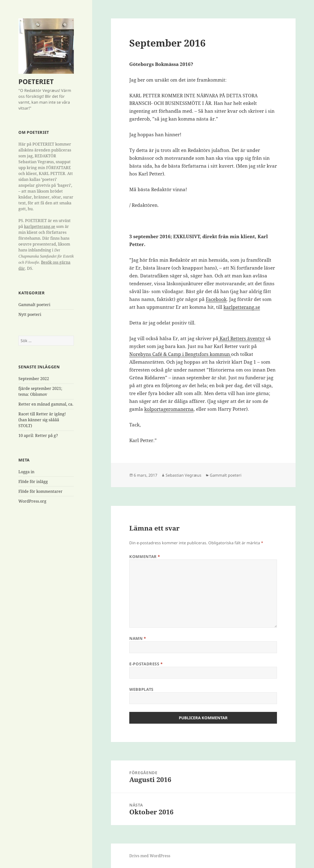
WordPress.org (32, 501)
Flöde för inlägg (33, 482)
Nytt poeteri (30, 314)
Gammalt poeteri (34, 305)
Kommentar (145, 557)
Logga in (26, 472)
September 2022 (34, 379)
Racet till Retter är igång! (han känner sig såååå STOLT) (42, 420)
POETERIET (36, 81)
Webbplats (141, 689)
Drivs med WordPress (150, 856)
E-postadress (146, 664)
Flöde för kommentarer (40, 491)
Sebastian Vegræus (183, 475)
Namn (138, 638)
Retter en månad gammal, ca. (46, 404)
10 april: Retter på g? (38, 435)
